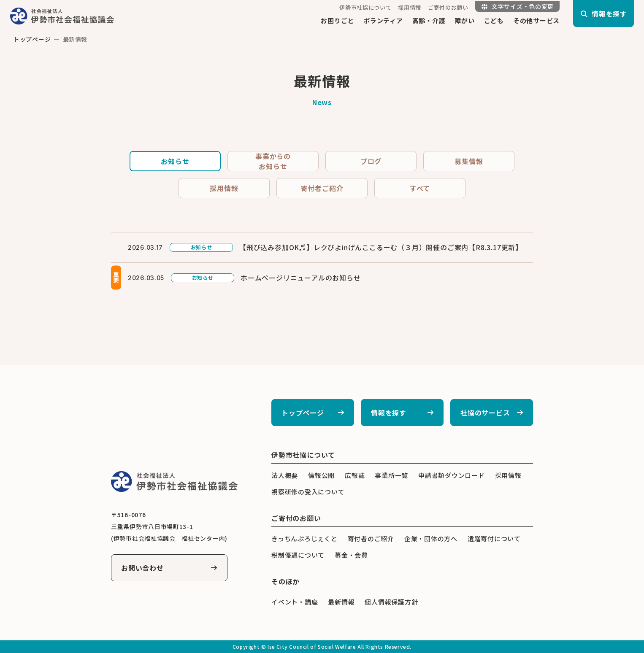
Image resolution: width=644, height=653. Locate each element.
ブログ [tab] (371, 161)
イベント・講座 (295, 602)
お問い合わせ (142, 568)
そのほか (285, 581)
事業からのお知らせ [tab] (273, 161)
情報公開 (321, 475)
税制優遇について (298, 555)
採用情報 (410, 7)
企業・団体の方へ (431, 538)
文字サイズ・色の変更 (518, 6)
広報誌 (355, 475)
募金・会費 (351, 555)
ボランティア (383, 20)
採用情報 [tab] (224, 188)
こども (494, 20)
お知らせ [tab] (175, 161)
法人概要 (285, 475)
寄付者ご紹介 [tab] (322, 188)
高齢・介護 (429, 20)
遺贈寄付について (494, 538)
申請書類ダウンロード (452, 475)
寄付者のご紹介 (371, 538)
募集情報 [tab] (469, 161)
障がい (464, 20)
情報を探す (389, 413)
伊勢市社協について (365, 7)
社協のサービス (485, 413)
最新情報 (341, 602)
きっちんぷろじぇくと (304, 538)
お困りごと (337, 20)
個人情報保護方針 (391, 602)
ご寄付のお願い (448, 7)
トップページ (32, 39)
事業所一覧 (391, 475)
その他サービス (536, 20)
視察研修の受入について (308, 492)
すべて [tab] (420, 188)
